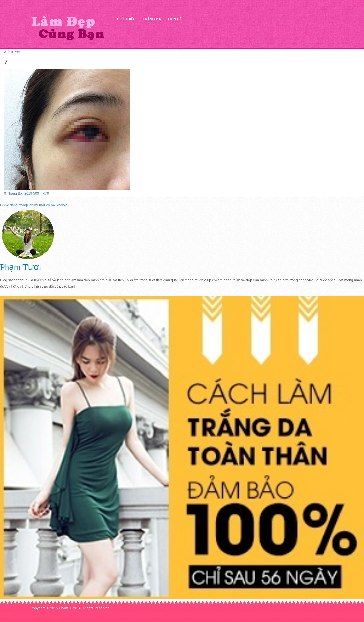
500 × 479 (41, 193)
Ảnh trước (12, 52)
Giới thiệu (126, 19)
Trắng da (152, 19)
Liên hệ (175, 19)
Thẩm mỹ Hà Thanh (67, 28)
